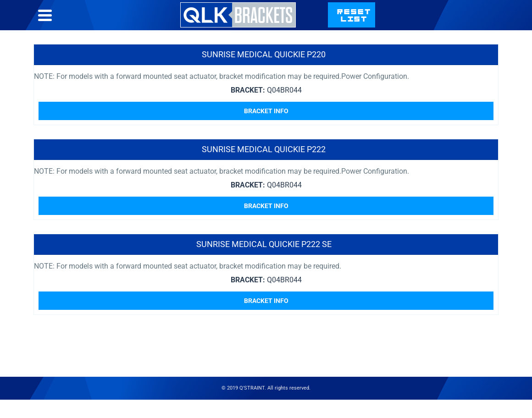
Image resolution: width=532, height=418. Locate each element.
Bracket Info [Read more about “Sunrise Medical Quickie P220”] (266, 111)
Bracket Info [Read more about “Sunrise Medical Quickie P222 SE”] (266, 301)
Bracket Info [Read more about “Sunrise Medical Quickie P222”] (266, 206)
